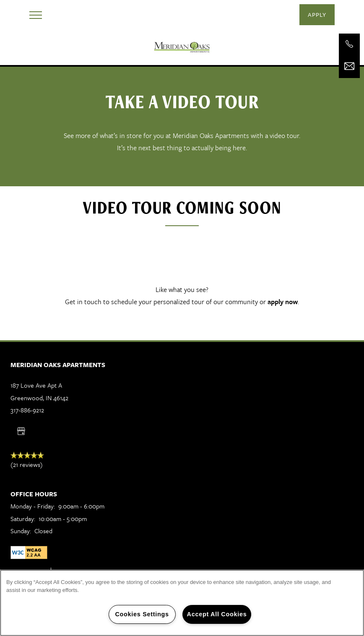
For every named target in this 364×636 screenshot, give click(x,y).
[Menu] (36, 15)
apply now (283, 302)
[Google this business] (21, 431)
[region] (182, 603)
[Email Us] (349, 66)
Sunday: (21, 531)
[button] (317, 15)
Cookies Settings (142, 614)
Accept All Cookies (217, 614)
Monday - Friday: (33, 506)
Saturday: (23, 519)
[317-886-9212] (349, 44)
